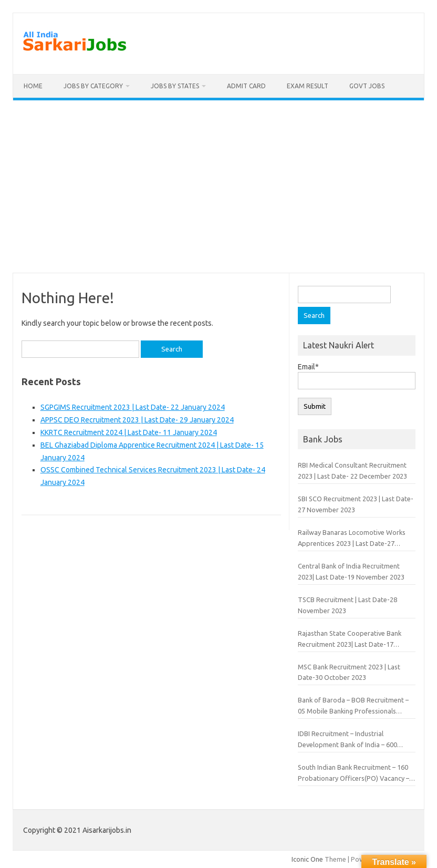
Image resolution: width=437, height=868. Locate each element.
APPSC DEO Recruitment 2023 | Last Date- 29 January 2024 (137, 420)
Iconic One (307, 859)
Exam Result (308, 86)
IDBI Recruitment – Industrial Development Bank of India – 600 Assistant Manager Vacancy (347, 740)
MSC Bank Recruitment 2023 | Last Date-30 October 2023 (349, 672)
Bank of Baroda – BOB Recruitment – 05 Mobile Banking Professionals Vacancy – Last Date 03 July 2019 (353, 706)
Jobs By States (175, 86)
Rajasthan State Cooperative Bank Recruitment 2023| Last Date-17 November (350, 640)
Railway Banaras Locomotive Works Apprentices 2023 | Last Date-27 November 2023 (352, 539)
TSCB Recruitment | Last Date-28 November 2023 (347, 605)
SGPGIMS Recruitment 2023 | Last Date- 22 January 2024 (133, 407)
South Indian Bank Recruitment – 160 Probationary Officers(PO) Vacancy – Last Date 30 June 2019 (353, 774)
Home (33, 86)
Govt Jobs (367, 86)
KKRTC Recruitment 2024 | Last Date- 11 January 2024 (129, 432)
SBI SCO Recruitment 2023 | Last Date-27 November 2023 (356, 504)
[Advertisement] (218, 187)
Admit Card (246, 86)
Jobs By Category (93, 86)
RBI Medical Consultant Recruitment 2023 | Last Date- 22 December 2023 (352, 471)
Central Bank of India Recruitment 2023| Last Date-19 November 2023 (351, 571)
